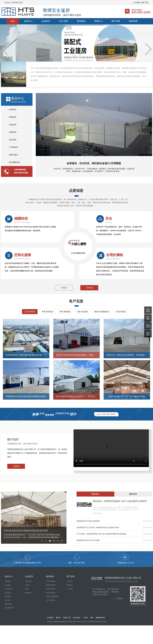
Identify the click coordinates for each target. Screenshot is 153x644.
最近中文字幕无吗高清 (9, 627)
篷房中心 (28, 21)
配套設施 (28, 593)
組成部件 (46, 21)
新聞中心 (98, 21)
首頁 (13, 21)
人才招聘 (70, 589)
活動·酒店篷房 (82, 312)
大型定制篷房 (121, 312)
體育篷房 (12, 117)
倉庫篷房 (12, 109)
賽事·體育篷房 (47, 312)
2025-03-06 (148, 534)
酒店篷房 (12, 140)
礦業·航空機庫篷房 (102, 312)
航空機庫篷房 (14, 162)
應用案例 (81, 21)
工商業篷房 (13, 147)
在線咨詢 (148, 310)
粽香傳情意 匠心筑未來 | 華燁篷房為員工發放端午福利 (98, 527)
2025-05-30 (148, 521)
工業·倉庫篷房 (30, 312)
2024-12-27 (148, 540)
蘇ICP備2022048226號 (98, 622)
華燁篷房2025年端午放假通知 (88, 521)
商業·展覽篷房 (65, 312)
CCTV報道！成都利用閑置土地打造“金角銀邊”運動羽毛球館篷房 (102, 534)
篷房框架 (28, 581)
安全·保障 (64, 21)
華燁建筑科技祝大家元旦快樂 (88, 540)
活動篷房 (12, 125)
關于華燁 (116, 21)
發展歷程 (70, 585)
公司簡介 (70, 581)
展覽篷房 (12, 132)
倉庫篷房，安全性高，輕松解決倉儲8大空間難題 (94, 163)
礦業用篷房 (13, 155)
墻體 (27, 589)
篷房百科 (133, 494)
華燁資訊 (95, 494)
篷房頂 (28, 585)
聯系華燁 (133, 21)
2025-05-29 (148, 527)
